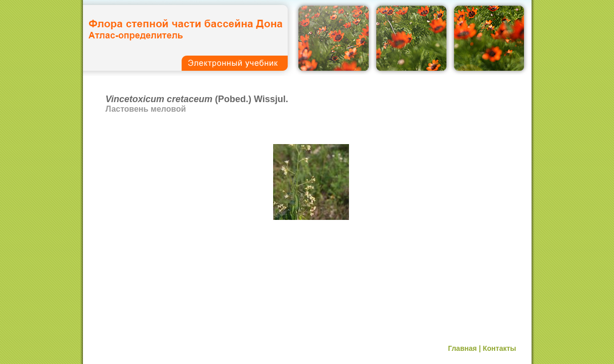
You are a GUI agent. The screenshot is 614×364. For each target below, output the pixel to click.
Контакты (499, 348)
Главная (463, 348)
